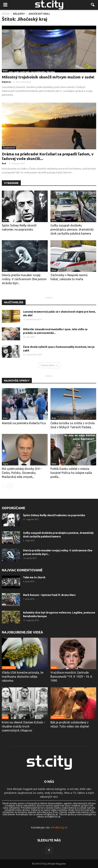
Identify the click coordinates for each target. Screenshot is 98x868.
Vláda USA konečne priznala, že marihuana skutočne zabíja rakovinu (23, 677)
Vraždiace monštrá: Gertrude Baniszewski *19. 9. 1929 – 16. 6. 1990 (71, 677)
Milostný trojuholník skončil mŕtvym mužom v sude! (48, 77)
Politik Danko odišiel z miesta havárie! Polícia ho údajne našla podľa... (71, 473)
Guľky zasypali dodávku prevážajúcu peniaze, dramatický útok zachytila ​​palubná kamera (72, 229)
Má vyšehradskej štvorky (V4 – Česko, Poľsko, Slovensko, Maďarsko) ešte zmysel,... (22, 473)
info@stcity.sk (59, 827)
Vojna (6, 464)
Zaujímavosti (9, 148)
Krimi (5, 71)
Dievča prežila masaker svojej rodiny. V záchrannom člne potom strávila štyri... (24, 279)
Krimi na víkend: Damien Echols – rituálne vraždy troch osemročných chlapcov (23, 726)
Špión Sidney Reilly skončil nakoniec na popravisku (54, 515)
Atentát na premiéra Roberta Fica (24, 423)
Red (4, 163)
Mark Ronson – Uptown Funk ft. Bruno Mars (49, 595)
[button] (93, 5)
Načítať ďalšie (49, 365)
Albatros (6, 82)
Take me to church (34, 577)
